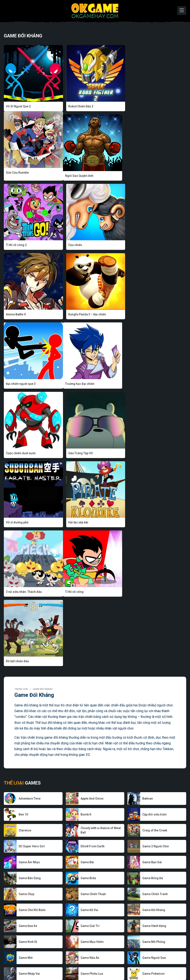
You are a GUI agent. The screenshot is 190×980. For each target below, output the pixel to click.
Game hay (79, 964)
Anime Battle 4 (16, 245)
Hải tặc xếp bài (78, 384)
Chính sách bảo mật (104, 964)
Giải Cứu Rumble (141, 106)
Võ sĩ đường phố (17, 384)
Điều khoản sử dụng (135, 964)
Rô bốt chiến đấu (79, 453)
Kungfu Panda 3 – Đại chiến (87, 245)
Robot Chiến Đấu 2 (80, 106)
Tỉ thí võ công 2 (78, 176)
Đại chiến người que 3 (144, 245)
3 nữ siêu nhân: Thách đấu (147, 384)
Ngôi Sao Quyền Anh (20, 176)
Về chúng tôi (36, 964)
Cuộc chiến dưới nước (83, 314)
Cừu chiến (136, 176)
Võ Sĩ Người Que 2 (18, 106)
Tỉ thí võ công (15, 453)
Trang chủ (21, 481)
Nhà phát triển (58, 964)
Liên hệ (158, 964)
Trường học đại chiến (21, 314)
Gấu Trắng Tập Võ (142, 314)
